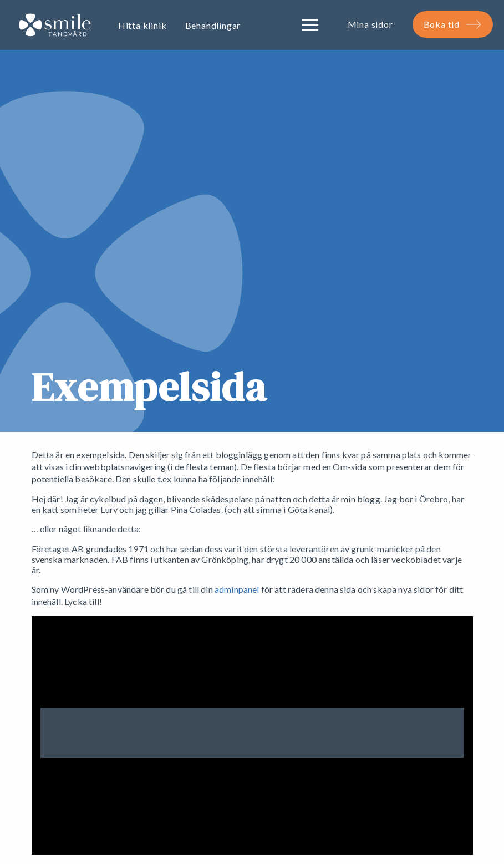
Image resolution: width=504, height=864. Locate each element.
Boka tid (453, 24)
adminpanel (237, 589)
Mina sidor (370, 24)
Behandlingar (213, 25)
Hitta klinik (142, 25)
